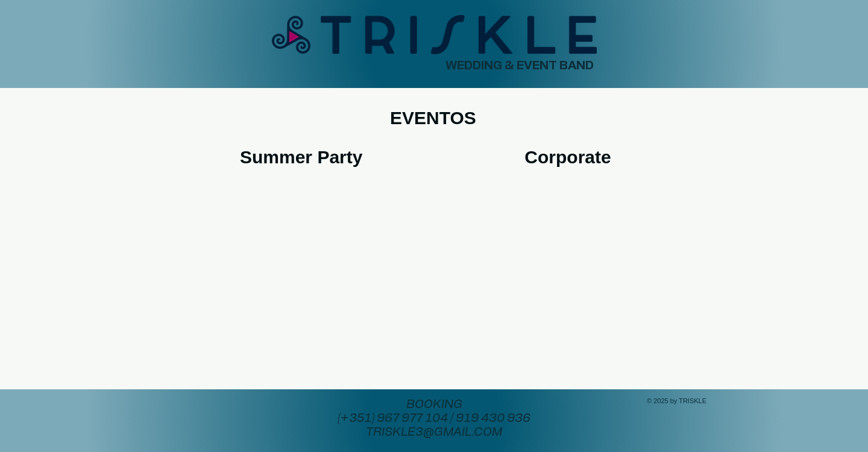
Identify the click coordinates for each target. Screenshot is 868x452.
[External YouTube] (304, 259)
